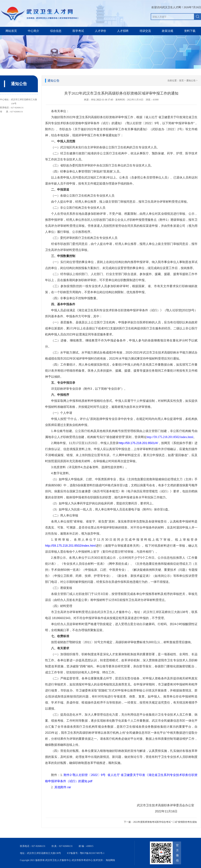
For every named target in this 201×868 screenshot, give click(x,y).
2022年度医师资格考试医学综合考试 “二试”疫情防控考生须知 (165, 822)
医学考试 (78, 31)
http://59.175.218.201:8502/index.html (170, 437)
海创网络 (110, 860)
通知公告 (191, 81)
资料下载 (190, 31)
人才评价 (100, 31)
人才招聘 (123, 31)
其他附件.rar (63, 787)
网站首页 (11, 31)
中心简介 (33, 31)
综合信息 (56, 31)
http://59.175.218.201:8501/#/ (138, 443)
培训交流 (145, 31)
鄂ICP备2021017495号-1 (92, 853)
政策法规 (167, 31)
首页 (181, 81)
